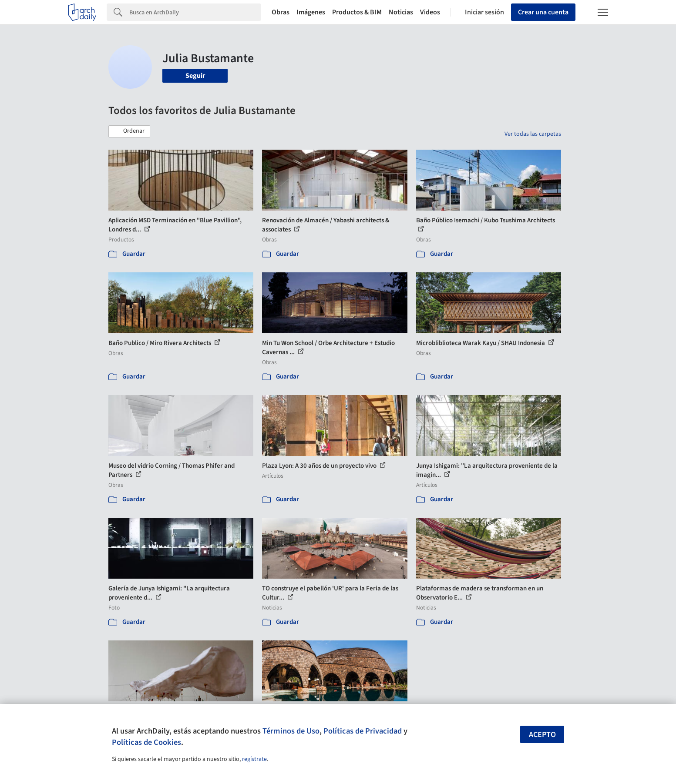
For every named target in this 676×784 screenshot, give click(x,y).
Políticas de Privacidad (363, 731)
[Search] (195, 12)
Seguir (195, 76)
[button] (129, 131)
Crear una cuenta (543, 12)
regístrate (254, 759)
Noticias (401, 12)
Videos (430, 12)
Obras (281, 12)
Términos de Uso (291, 731)
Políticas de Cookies (146, 742)
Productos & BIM (357, 12)
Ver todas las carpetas (533, 134)
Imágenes (311, 12)
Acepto (542, 735)
